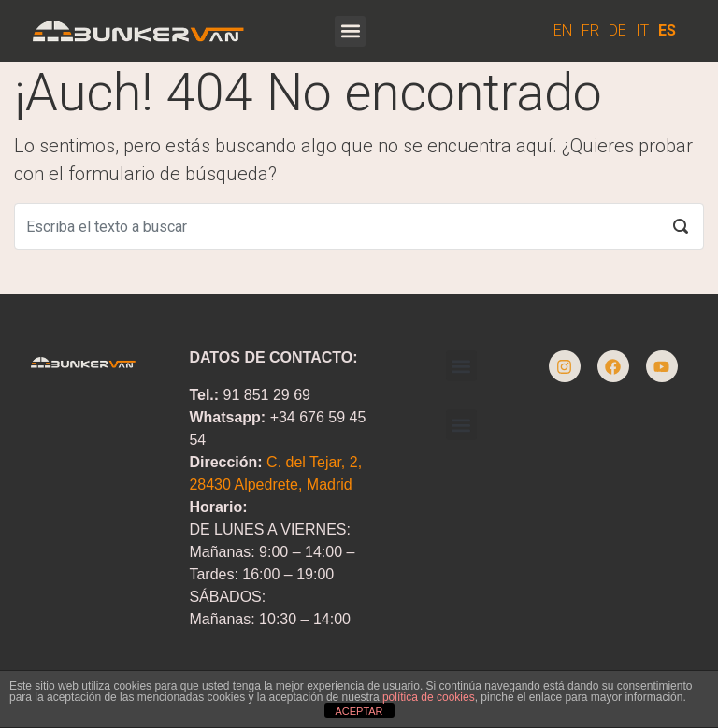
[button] (350, 31)
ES (667, 30)
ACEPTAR (359, 711)
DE (617, 30)
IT (642, 30)
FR (590, 30)
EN (563, 30)
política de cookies (429, 697)
